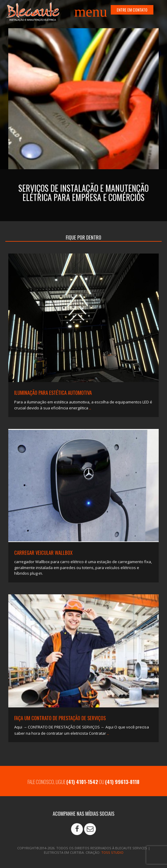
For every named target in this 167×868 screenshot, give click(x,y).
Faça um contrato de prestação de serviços (60, 718)
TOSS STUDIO (112, 852)
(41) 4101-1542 (82, 782)
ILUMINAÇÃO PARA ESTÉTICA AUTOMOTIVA (53, 393)
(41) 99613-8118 (122, 782)
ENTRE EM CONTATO (132, 10)
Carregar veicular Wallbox (43, 553)
